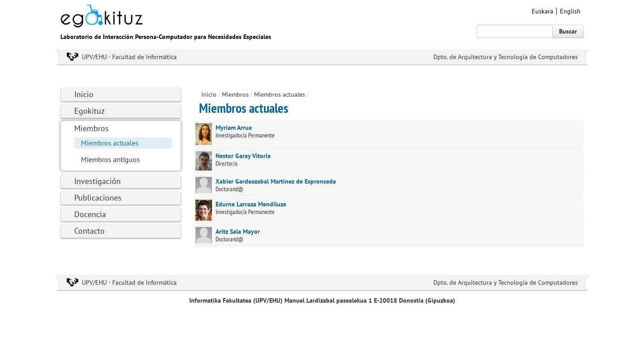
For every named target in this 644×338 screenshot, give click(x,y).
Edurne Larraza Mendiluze (251, 204)
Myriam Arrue (234, 128)
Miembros (91, 128)
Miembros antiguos (110, 159)
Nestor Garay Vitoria (243, 156)
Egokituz (89, 111)
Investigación (97, 181)
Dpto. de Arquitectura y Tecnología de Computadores (506, 57)
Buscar (568, 31)
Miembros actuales (110, 143)
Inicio (84, 94)
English (570, 11)
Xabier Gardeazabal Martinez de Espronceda (276, 181)
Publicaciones (98, 198)
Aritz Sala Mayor (238, 231)
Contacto (89, 231)
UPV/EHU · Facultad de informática (129, 57)
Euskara (542, 11)
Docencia (90, 214)
